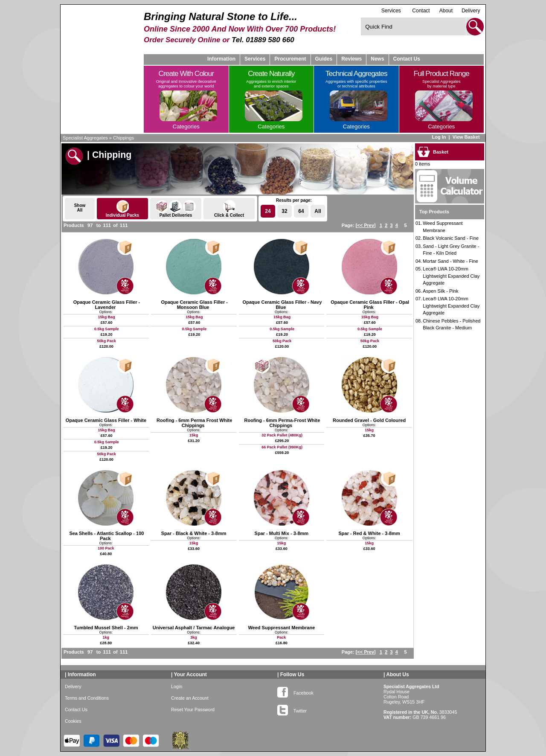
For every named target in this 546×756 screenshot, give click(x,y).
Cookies (73, 721)
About (446, 11)
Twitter (292, 709)
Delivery (471, 11)
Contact (421, 11)
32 (284, 211)
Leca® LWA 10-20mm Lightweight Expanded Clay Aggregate (451, 276)
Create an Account (190, 698)
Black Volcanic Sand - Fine (451, 238)
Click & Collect (229, 209)
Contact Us (407, 59)
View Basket (467, 137)
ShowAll (80, 208)
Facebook (295, 691)
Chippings (123, 138)
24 (268, 211)
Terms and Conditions (87, 698)
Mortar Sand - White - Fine (450, 261)
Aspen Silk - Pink (440, 291)
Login (177, 686)
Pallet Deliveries (176, 209)
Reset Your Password (193, 709)
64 (301, 211)
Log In (439, 137)
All (318, 211)
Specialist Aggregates (85, 138)
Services (391, 10)
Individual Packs (122, 209)
